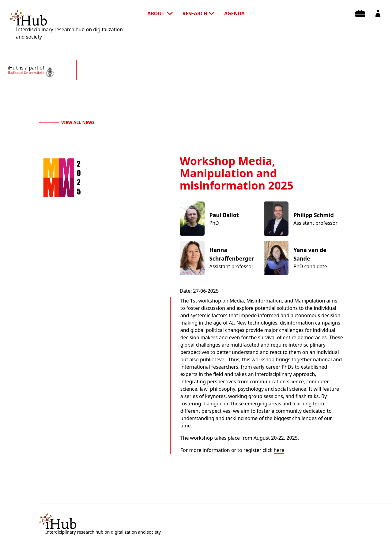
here (279, 450)
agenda (234, 13)
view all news (67, 122)
